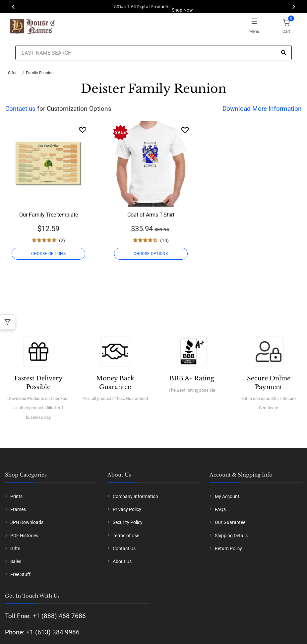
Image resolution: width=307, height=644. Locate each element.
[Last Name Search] (153, 53)
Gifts (12, 73)
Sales (16, 561)
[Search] (284, 53)
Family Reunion (40, 73)
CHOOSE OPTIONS (48, 254)
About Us (122, 561)
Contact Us (124, 548)
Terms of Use (126, 536)
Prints (16, 496)
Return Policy (228, 548)
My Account (227, 496)
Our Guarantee (230, 522)
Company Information (135, 496)
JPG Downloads (27, 522)
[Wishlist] (83, 130)
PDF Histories (24, 536)
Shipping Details (231, 536)
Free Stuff (20, 574)
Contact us (20, 109)
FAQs (220, 509)
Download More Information (262, 109)
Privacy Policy (127, 509)
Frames (18, 509)
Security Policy (128, 522)
